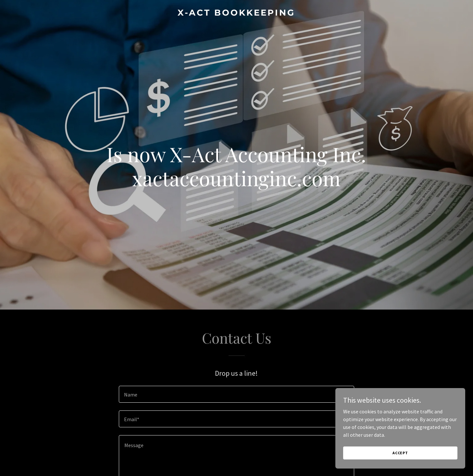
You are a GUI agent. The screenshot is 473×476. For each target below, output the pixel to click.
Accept (400, 453)
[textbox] (236, 394)
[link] (236, 14)
